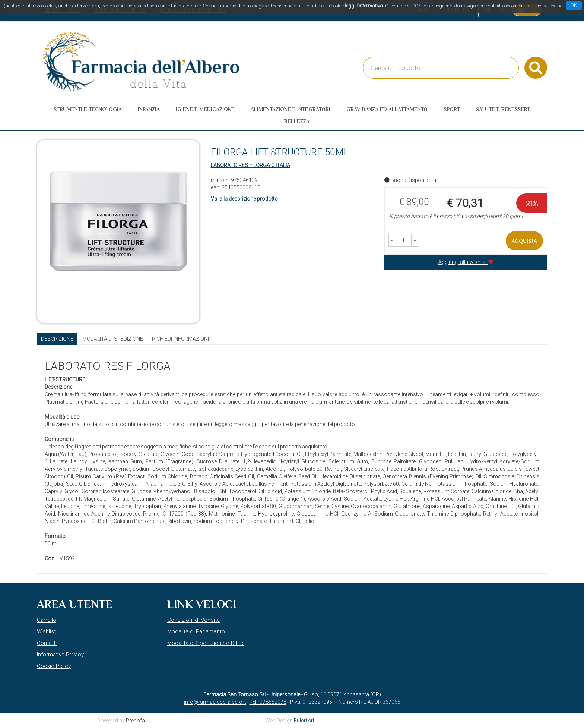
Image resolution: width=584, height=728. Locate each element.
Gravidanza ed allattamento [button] (387, 109)
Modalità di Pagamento (196, 631)
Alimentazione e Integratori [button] (291, 109)
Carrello (47, 620)
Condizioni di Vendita (193, 620)
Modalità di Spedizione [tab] (113, 339)
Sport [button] (452, 109)
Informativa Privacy (60, 655)
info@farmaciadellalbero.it (215, 702)
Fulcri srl (304, 721)
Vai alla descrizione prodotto (244, 199)
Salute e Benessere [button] (503, 109)
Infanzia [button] (149, 109)
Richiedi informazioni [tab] (180, 339)
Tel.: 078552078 (268, 702)
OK (574, 6)
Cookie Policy (54, 666)
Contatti (47, 643)
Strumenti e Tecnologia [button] (88, 109)
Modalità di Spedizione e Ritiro (205, 643)
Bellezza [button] (297, 121)
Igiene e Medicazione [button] (205, 109)
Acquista (524, 241)
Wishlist (46, 631)
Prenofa (135, 721)
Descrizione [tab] (57, 339)
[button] (392, 240)
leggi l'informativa (364, 6)
